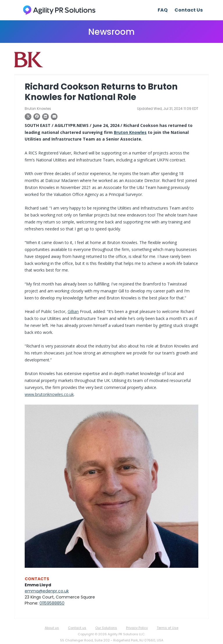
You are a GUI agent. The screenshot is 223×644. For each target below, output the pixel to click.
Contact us (77, 628)
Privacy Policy (137, 628)
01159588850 (52, 603)
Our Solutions (106, 628)
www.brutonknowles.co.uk (49, 394)
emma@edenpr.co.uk (47, 591)
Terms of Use (168, 628)
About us (52, 628)
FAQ (163, 10)
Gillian (73, 311)
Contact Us (189, 10)
